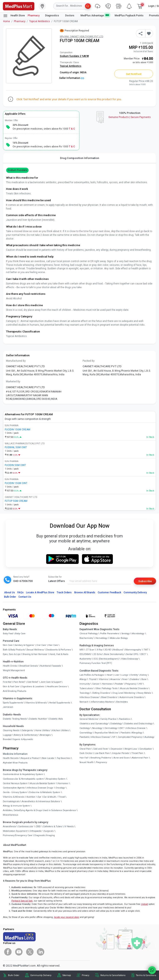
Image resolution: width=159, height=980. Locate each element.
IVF (114, 737)
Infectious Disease (89, 697)
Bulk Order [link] (14, 975)
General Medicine (89, 719)
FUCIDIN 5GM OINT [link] (15, 465)
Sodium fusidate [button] (17, 170)
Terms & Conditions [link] (146, 975)
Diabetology (116, 724)
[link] (19, 6)
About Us (10, 592)
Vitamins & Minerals (14, 797)
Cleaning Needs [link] (11, 730)
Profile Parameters (110, 634)
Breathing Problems (101, 758)
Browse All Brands (85, 592)
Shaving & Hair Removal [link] (35, 654)
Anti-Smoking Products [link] (15, 691)
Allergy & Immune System (16, 806)
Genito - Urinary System (15, 792)
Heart (109, 675)
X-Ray (100, 650)
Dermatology (111, 728)
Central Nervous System (15, 783)
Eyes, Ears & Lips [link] (12, 654)
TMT (146, 650)
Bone (144, 679)
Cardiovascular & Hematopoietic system (23, 779)
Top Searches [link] (64, 758)
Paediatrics (125, 719)
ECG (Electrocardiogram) (106, 659)
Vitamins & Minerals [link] (36, 703)
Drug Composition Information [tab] (80, 158)
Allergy (83, 679)
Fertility (134, 675)
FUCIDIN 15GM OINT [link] (16, 483)
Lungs (125, 675)
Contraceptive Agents (14, 788)
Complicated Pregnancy (130, 737)
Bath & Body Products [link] (14, 650)
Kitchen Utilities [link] (60, 730)
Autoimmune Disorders (132, 697)
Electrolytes (122, 702)
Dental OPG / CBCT (136, 654)
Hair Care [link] (53, 645)
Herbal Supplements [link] (60, 703)
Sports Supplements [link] (13, 703)
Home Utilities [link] (43, 730)
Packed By (89, 361)
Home (7, 21)
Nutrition (31, 797)
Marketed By (13, 382)
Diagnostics (52, 16)
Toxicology (85, 693)
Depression (116, 749)
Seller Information (72, 78)
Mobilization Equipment (15, 831)
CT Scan (90, 650)
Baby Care (20, 634)
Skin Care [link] (8, 645)
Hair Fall (84, 758)
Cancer (96, 684)
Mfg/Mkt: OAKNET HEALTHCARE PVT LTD (82, 37)
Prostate (119, 684)
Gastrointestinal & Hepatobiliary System (23, 774)
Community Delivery (135, 592)
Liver (117, 675)
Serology (126, 634)
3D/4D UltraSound (114, 650)
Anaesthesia (9, 826)
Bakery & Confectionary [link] (26, 735)
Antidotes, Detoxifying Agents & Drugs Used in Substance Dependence (39, 810)
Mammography (133, 650)
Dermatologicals (11, 801)
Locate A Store (40, 592)
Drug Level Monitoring (124, 693)
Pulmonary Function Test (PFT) (96, 663)
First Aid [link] (7, 682)
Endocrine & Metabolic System (45, 792)
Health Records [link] (11, 758)
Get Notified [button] (134, 74)
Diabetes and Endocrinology (138, 724)
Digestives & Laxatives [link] (33, 687)
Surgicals (49, 831)
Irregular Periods (121, 753)
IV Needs (69, 826)
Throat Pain (137, 753)
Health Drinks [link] (10, 666)
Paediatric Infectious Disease (95, 737)
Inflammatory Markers (102, 702)
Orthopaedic (36, 831)
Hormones (63, 783)
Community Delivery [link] (41, 975)
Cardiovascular (26, 826)
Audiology (149, 737)
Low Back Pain (102, 753)
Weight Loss (131, 749)
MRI (82, 650)
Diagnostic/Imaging (45, 835)
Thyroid (93, 679)
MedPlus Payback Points (129, 16)
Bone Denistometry (114, 654)
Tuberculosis (86, 688)
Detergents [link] (27, 730)
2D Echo (98, 654)
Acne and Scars (122, 758)
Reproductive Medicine (106, 733)
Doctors (70, 16)
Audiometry (85, 659)
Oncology (60, 788)
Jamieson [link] (8, 707)
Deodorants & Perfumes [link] (59, 650)
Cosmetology (86, 733)
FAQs (20, 592)
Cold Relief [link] (33, 682)
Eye (39, 797)
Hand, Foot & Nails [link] (59, 654)
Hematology (101, 638)
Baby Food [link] (8, 634)
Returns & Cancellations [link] (113, 975)
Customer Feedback (109, 592)
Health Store (14, 16)
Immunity (85, 684)
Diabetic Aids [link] (56, 719)
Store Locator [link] (48, 758)
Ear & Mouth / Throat (54, 797)
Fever (125, 679)
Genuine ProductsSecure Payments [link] (130, 117)
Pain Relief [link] (19, 682)
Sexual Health (87, 762)
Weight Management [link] (14, 670)
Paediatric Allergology (131, 733)
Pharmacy (34, 16)
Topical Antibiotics (40, 21)
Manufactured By (16, 361)
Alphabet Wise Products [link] (15, 763)
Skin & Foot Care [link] (11, 687)
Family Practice (108, 719)
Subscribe (145, 581)
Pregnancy (131, 684)
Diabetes (135, 679)
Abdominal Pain (140, 758)
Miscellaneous (11, 815)
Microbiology (138, 634)
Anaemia (115, 679)
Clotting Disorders (101, 693)
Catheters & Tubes (53, 826)
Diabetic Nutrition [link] (38, 719)
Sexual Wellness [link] (35, 650)
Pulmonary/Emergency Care (18, 835)
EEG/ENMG (85, 654)
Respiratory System (56, 779)
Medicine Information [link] (15, 754)
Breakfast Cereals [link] (29, 666)
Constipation (146, 749)
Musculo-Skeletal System (42, 783)
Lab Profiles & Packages (92, 675)
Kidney (144, 675)
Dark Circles (86, 753)
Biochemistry (86, 638)
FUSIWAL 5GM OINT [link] (16, 447)
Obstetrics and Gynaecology (94, 724)
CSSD (38, 826)
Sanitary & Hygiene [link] (24, 645)
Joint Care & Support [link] (51, 682)
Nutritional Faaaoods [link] (51, 666)
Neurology (97, 728)
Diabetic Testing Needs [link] (15, 719)
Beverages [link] (45, 735)
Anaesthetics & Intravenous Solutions (41, 801)
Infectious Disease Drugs (40, 788)
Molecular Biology (119, 638)
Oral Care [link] (41, 645)
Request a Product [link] (30, 758)
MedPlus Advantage (95, 15)
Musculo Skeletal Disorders (134, 688)
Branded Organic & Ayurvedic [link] (18, 739)
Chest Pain (85, 749)
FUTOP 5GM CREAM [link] (16, 501)
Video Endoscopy (130, 659)
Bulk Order (10, 597)
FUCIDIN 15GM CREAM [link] (17, 430)
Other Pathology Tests (106, 688)
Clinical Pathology (89, 634)
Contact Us (25, 597)
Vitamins (104, 679)
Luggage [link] (7, 735)
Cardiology (85, 728)
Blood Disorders (109, 697)
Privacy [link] (86, 975)
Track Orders (64, 592)
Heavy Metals (144, 693)
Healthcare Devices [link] (57, 687)
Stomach (84, 702)
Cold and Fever (101, 749)
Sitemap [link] (67, 975)
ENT (122, 728)
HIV (141, 684)
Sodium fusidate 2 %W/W (74, 56)
